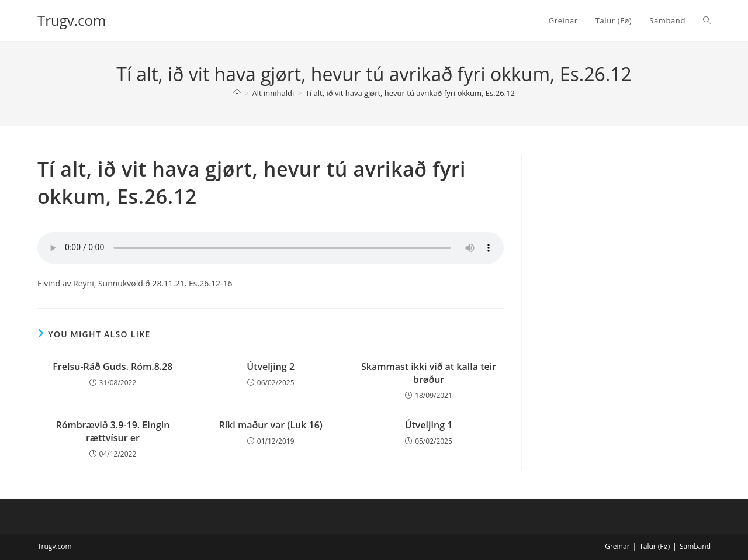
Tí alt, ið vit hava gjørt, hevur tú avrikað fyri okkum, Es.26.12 (410, 93)
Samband (695, 546)
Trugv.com (72, 20)
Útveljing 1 (429, 425)
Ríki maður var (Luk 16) (271, 425)
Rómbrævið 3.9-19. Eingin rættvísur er (112, 431)
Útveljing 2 (271, 367)
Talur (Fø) (654, 546)
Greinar (617, 546)
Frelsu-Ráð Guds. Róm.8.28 (112, 367)
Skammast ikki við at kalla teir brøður (429, 373)
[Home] (237, 93)
